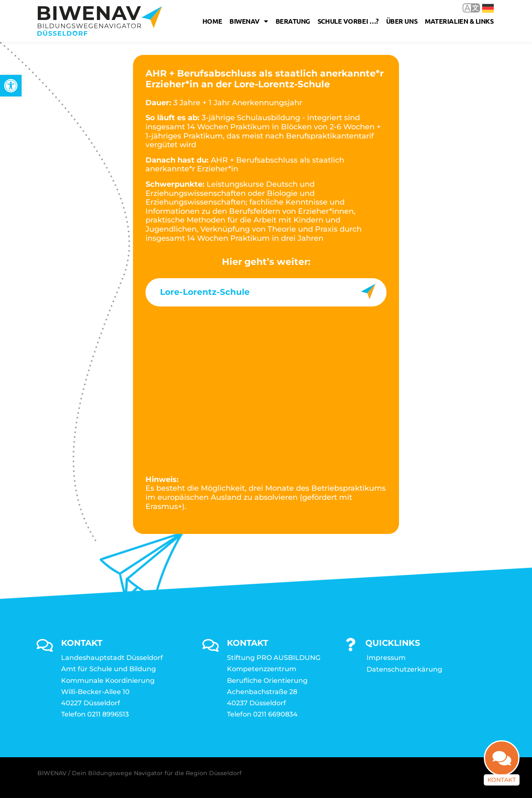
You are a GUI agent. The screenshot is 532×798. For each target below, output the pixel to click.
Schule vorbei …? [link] (348, 21)
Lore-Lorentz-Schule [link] (205, 292)
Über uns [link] (402, 21)
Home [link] (212, 21)
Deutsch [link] (488, 8)
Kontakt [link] (502, 780)
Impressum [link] (386, 658)
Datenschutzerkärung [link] (404, 669)
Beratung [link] (293, 21)
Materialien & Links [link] (459, 21)
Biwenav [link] (249, 21)
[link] (11, 86)
